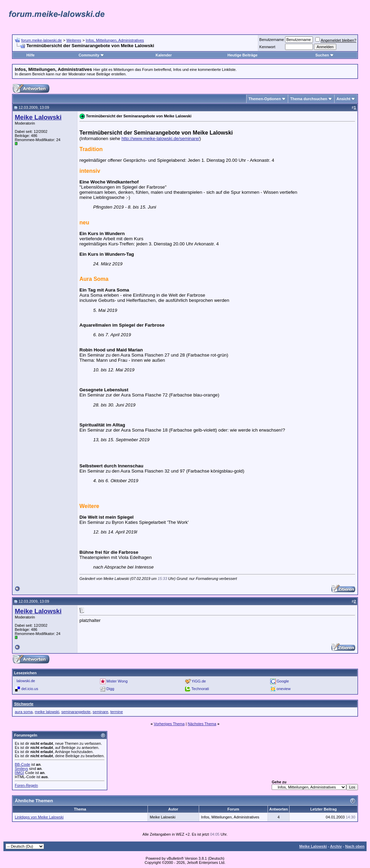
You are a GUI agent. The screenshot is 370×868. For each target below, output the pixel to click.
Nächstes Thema (202, 724)
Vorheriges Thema (169, 724)
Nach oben (355, 846)
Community (91, 55)
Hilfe (31, 55)
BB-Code (23, 764)
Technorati (200, 688)
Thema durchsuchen (309, 99)
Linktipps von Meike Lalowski (39, 817)
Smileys (21, 769)
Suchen (325, 55)
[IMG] (19, 773)
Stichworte (24, 704)
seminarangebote (76, 712)
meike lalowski (47, 712)
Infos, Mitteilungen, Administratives (115, 40)
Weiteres (74, 40)
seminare (100, 712)
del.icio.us (30, 688)
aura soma (24, 712)
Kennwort (267, 47)
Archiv (336, 846)
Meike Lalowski (313, 846)
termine (117, 712)
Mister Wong (117, 681)
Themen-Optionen (265, 99)
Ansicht (344, 99)
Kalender (164, 55)
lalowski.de (26, 681)
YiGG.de (199, 681)
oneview (284, 688)
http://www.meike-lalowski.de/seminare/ (160, 139)
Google (283, 681)
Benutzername (272, 40)
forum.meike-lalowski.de (42, 40)
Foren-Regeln (26, 785)
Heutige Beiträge (242, 55)
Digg (111, 688)
